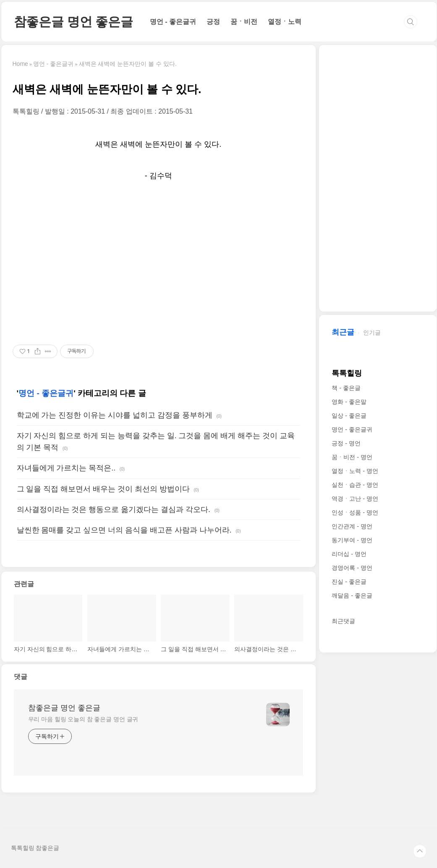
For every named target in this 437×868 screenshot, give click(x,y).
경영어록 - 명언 (352, 568)
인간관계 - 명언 (352, 526)
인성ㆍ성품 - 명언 (355, 512)
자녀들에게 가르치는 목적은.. (66, 468)
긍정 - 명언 (346, 443)
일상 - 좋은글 (349, 416)
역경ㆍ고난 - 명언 (355, 499)
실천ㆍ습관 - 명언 (355, 485)
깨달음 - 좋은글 (352, 595)
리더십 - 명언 (349, 554)
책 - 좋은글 (346, 388)
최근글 (343, 332)
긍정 (213, 22)
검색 (411, 22)
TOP (420, 851)
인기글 (372, 333)
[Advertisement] (158, 264)
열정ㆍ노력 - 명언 (355, 471)
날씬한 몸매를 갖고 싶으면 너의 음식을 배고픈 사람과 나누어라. (124, 530)
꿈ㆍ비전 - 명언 (352, 457)
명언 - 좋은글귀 (173, 22)
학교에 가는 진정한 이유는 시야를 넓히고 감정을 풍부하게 (115, 415)
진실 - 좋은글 (349, 582)
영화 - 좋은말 (349, 402)
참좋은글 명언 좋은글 (73, 22)
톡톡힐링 (347, 373)
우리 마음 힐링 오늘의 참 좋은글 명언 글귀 (83, 719)
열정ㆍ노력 (285, 22)
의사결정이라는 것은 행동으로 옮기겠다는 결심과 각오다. (114, 509)
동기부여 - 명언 (352, 540)
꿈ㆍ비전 (244, 22)
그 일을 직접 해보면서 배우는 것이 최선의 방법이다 (103, 489)
